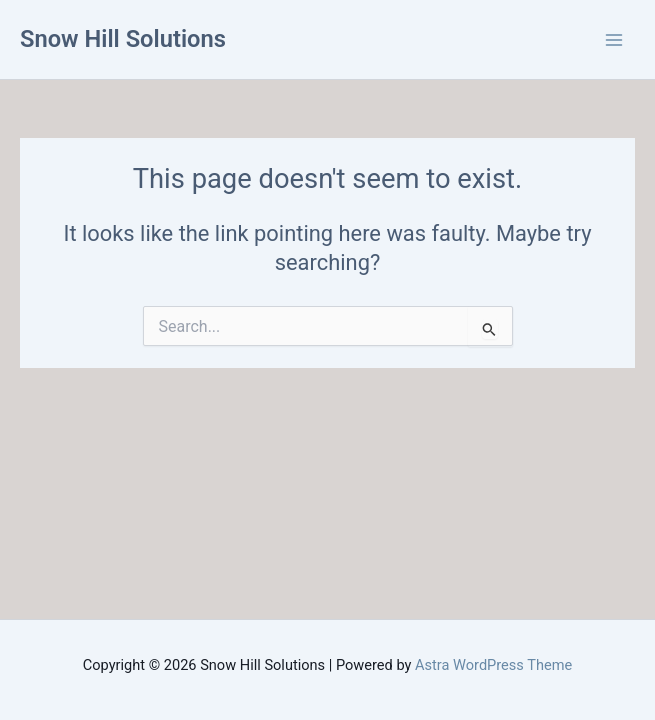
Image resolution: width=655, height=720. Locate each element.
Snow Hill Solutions (123, 39)
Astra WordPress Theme (493, 665)
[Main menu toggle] (614, 40)
